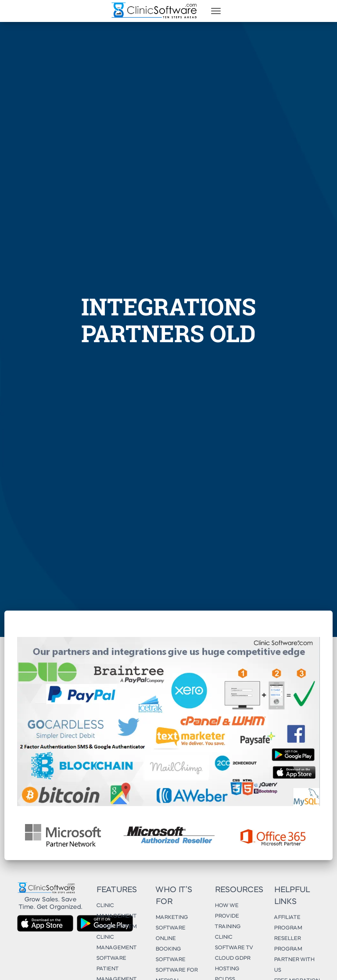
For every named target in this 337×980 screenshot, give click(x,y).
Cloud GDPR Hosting (232, 964)
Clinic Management (116, 911)
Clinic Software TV (234, 943)
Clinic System (116, 927)
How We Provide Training (228, 916)
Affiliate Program (288, 923)
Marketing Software (172, 923)
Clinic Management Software (116, 948)
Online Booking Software (170, 949)
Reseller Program (288, 944)
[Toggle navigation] (216, 11)
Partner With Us (294, 965)
